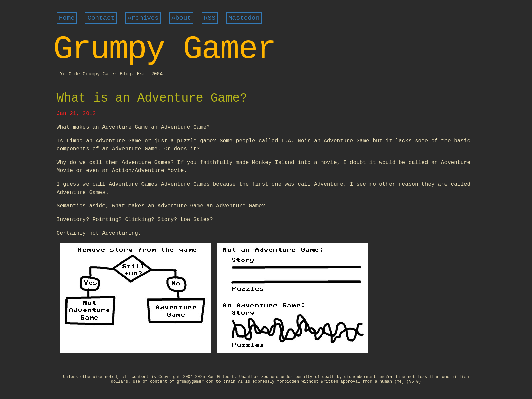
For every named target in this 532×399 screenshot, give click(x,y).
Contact (101, 18)
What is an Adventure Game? (152, 98)
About (181, 18)
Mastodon (244, 18)
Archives (143, 18)
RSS (210, 18)
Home (67, 18)
